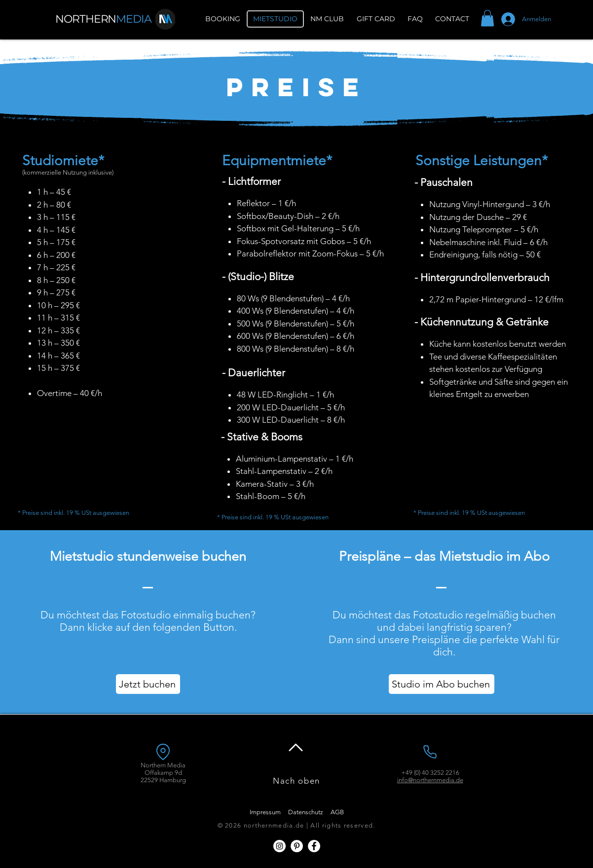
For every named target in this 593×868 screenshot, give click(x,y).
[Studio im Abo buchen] (442, 684)
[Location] (163, 752)
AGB (337, 812)
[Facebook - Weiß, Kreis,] (314, 846)
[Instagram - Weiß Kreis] (279, 846)
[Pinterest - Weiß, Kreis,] (297, 846)
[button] (487, 18)
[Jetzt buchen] (148, 684)
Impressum (265, 812)
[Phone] (430, 752)
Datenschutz (306, 812)
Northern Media (163, 765)
